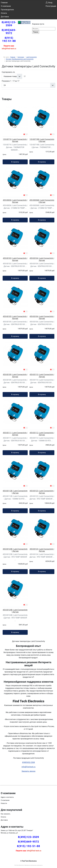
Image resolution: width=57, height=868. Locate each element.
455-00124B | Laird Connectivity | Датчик (15, 611)
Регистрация (51, 6)
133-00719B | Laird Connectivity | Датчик (42, 140)
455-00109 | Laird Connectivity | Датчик (15, 376)
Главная (4, 3)
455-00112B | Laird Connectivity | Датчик (15, 492)
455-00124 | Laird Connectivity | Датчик (42, 550)
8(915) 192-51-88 (9, 39)
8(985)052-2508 (28, 762)
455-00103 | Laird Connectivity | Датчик (15, 259)
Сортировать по (8, 72)
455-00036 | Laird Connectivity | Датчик (15, 201)
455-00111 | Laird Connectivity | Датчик (15, 434)
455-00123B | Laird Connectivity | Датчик (15, 550)
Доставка (5, 17)
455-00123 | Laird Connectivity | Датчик (42, 492)
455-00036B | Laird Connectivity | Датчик (42, 201)
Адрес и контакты (7, 797)
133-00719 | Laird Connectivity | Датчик (15, 140)
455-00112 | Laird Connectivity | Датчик (42, 434)
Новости (4, 803)
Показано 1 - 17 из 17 (11, 81)
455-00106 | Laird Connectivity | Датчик (42, 317)
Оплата (4, 13)
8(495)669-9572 (9, 32)
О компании (6, 6)
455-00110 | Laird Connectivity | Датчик (42, 376)
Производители (7, 10)
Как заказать (6, 814)
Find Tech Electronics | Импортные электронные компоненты (28, 865)
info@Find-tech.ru (28, 767)
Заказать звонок (28, 771)
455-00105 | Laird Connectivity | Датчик (15, 317)
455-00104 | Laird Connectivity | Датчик (42, 259)
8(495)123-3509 (9, 24)
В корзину (15, 162)
